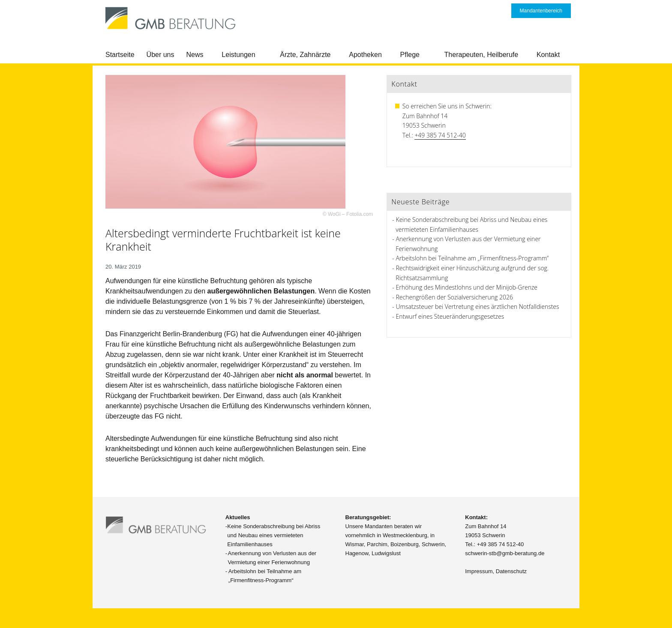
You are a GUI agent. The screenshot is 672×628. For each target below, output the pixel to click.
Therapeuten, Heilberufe (481, 55)
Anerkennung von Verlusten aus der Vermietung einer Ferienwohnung (272, 558)
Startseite (120, 55)
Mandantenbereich (541, 11)
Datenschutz (511, 571)
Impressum (479, 571)
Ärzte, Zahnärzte (305, 55)
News (195, 55)
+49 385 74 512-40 (440, 135)
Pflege (410, 55)
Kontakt (548, 55)
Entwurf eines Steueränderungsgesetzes (450, 316)
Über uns (160, 55)
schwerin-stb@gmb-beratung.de (505, 553)
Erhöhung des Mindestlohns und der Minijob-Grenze (467, 287)
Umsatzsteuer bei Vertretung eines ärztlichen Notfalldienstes (478, 307)
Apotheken (365, 55)
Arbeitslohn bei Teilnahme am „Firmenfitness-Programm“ (472, 258)
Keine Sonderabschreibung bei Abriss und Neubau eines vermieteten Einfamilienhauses (274, 535)
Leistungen (238, 55)
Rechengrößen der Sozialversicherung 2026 (454, 297)
